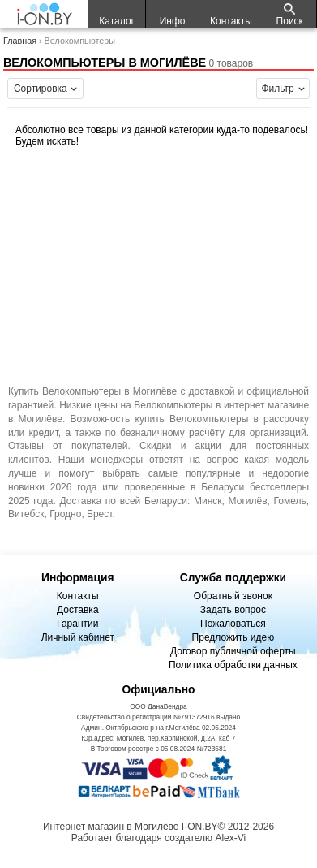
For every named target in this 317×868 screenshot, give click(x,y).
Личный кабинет (78, 637)
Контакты (78, 596)
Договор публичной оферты (233, 651)
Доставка (78, 610)
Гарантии (77, 624)
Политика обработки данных (233, 665)
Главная (20, 41)
